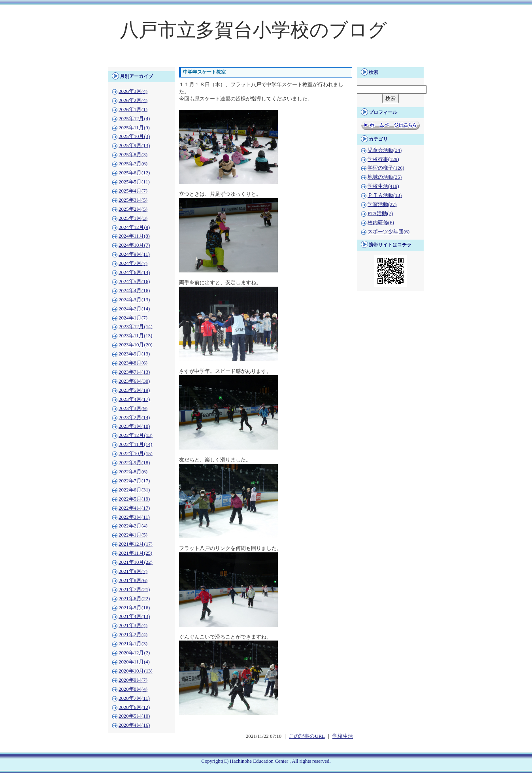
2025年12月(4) (134, 119)
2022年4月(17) (134, 508)
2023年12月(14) (136, 327)
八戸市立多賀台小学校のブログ (253, 30)
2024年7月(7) (133, 263)
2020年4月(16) (134, 725)
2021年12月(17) (136, 544)
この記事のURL (307, 736)
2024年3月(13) (134, 300)
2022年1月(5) (133, 535)
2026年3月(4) (133, 91)
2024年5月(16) (134, 282)
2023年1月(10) (134, 426)
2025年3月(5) (133, 200)
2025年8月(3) (133, 155)
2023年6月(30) (134, 381)
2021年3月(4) (133, 626)
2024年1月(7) (133, 318)
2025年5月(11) (134, 182)
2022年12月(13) (136, 435)
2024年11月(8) (134, 236)
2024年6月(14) (134, 272)
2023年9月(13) (134, 354)
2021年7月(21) (134, 590)
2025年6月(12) (134, 173)
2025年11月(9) (134, 128)
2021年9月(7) (133, 571)
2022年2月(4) (133, 526)
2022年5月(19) (134, 499)
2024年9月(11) (134, 254)
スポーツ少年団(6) (389, 232)
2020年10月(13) (136, 671)
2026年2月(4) (133, 100)
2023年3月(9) (133, 408)
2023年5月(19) (134, 390)
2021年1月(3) (133, 644)
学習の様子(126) (386, 168)
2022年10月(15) (136, 454)
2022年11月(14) (135, 444)
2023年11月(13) (135, 336)
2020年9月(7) (133, 680)
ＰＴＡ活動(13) (385, 195)
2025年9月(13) (134, 146)
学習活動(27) (382, 204)
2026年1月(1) (133, 110)
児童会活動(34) (385, 150)
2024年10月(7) (134, 245)
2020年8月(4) (133, 689)
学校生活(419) (383, 186)
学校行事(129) (383, 159)
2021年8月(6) (133, 580)
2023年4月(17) (134, 399)
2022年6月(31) (134, 490)
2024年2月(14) (134, 309)
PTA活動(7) (380, 214)
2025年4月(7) (133, 191)
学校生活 (343, 736)
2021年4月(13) (134, 616)
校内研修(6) (381, 223)
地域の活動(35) (385, 177)
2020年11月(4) (134, 662)
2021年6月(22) (134, 599)
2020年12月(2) (134, 653)
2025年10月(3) (134, 136)
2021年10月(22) (136, 562)
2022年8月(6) (133, 472)
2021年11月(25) (135, 553)
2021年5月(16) (134, 608)
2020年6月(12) (134, 707)
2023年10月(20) (136, 345)
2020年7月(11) (134, 698)
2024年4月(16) (134, 291)
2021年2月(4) (133, 635)
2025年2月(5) (133, 209)
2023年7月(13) (134, 372)
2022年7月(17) (134, 481)
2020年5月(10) (134, 716)
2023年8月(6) (133, 363)
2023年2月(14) (134, 418)
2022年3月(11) (134, 517)
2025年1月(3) (133, 218)
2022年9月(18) (134, 463)
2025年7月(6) (133, 164)
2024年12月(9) (134, 227)
